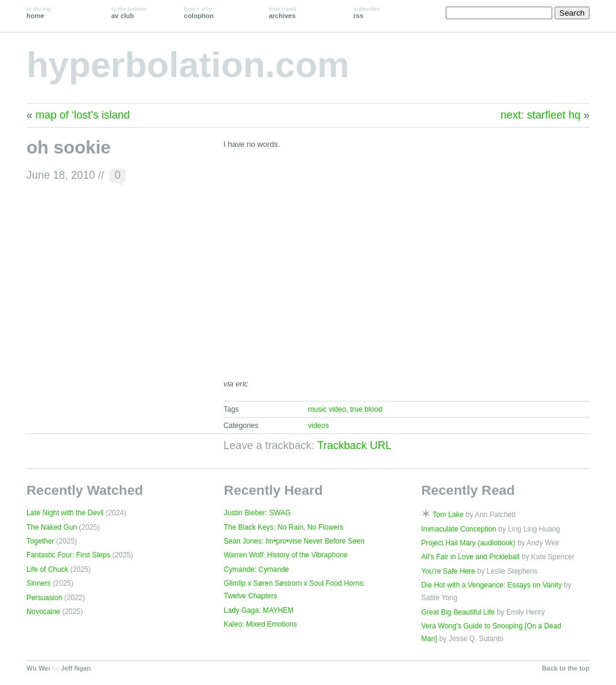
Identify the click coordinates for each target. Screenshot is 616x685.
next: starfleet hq (541, 115)
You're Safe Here (448, 571)
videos (319, 426)
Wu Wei (38, 668)
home (39, 13)
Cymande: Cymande (256, 569)
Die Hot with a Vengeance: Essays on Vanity (491, 585)
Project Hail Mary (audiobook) (468, 543)
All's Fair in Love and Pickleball (470, 557)
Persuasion (45, 598)
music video (327, 409)
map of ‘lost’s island (83, 115)
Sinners (38, 583)
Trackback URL (354, 445)
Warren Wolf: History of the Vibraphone (286, 555)
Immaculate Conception (459, 529)
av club (129, 13)
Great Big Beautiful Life (458, 612)
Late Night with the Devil (65, 513)
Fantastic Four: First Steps (68, 555)
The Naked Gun (52, 527)
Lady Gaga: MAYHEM (259, 610)
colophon (199, 13)
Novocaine (43, 612)
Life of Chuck (47, 569)
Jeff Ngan (76, 668)
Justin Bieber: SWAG (257, 513)
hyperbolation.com (188, 65)
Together (40, 541)
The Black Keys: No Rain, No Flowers (284, 527)
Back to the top (566, 668)
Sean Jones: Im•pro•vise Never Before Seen (294, 541)
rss (367, 13)
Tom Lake (448, 515)
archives (283, 13)
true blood (366, 409)
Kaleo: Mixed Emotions (260, 624)
